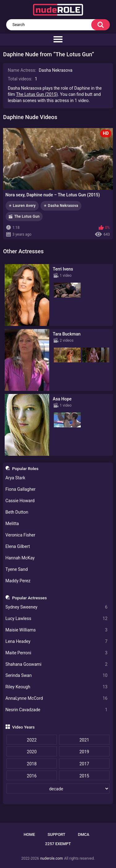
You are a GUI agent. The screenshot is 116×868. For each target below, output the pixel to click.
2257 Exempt (58, 844)
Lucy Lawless (57, 619)
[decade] (58, 789)
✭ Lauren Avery (22, 206)
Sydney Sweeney (57, 607)
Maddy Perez (18, 581)
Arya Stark (15, 478)
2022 (32, 740)
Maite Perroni (57, 653)
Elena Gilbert (18, 546)
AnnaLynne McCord (57, 698)
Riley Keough (57, 687)
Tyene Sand (17, 569)
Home (29, 834)
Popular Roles (25, 468)
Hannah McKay (20, 558)
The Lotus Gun (27, 216)
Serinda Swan (57, 676)
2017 (84, 764)
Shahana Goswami (57, 664)
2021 (84, 740)
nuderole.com (52, 858)
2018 (32, 764)
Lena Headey (57, 641)
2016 (32, 776)
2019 (84, 752)
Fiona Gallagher (21, 489)
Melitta (12, 524)
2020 (32, 752)
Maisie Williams (57, 630)
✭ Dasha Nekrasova (61, 206)
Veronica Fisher (20, 535)
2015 (84, 776)
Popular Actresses (29, 598)
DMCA (84, 834)
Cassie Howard (20, 501)
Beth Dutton (17, 512)
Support (57, 834)
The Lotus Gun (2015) (37, 94)
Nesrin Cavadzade (57, 710)
